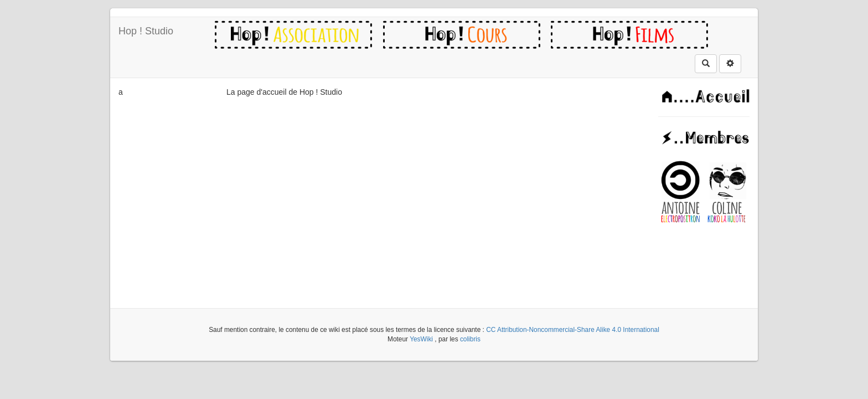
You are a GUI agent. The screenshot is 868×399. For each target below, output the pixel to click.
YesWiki (421, 339)
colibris (470, 339)
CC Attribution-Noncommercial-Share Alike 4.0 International (573, 330)
